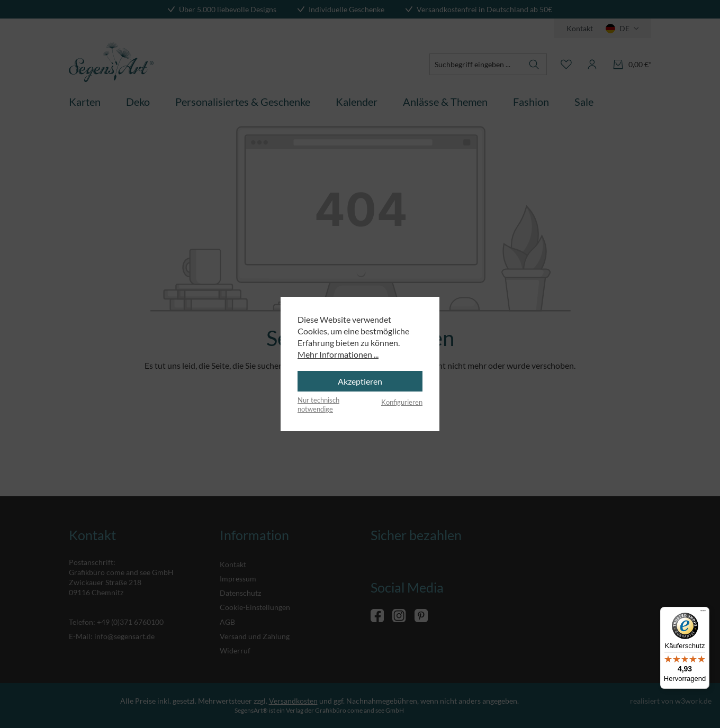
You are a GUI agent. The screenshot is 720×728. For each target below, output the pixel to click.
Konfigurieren (402, 402)
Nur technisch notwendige (318, 405)
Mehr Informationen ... (338, 354)
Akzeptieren (360, 381)
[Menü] (703, 613)
